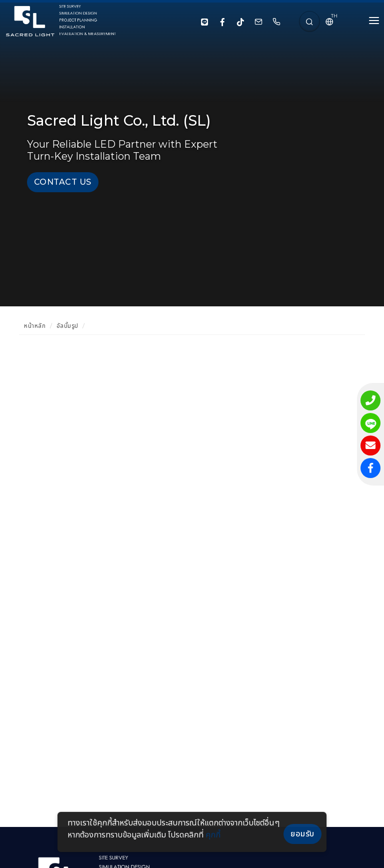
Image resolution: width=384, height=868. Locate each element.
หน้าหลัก (35, 326)
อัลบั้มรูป (67, 326)
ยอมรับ (302, 834)
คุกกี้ (213, 835)
